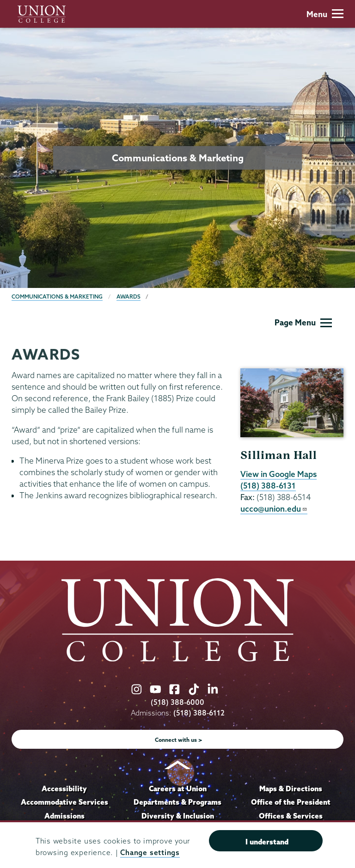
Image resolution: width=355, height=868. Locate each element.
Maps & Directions (291, 789)
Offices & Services (291, 816)
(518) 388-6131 (268, 486)
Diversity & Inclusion (178, 816)
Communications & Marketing (57, 296)
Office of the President (291, 802)
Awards (129, 296)
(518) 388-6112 (199, 713)
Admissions (64, 816)
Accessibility (64, 789)
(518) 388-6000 (177, 702)
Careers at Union (178, 789)
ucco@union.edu (274, 509)
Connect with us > (179, 740)
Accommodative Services (64, 802)
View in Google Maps (278, 474)
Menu (325, 14)
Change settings (150, 853)
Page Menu (303, 322)
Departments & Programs (177, 802)
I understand (267, 842)
